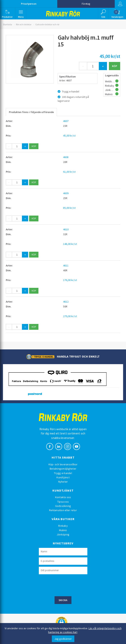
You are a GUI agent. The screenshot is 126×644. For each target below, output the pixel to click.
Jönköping (63, 534)
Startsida (7, 24)
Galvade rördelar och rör (47, 24)
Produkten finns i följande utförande (31, 112)
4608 (66, 157)
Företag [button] (86, 4)
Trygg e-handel (63, 473)
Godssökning (63, 506)
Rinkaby (63, 526)
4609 (66, 193)
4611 (66, 265)
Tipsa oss (63, 502)
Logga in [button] (120, 4)
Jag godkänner (63, 639)
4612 (66, 302)
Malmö (63, 530)
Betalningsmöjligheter (63, 469)
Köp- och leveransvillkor (63, 464)
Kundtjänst (63, 477)
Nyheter (63, 482)
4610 (66, 229)
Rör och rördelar (24, 24)
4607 (66, 121)
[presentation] (68, 585)
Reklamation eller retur (63, 510)
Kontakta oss (63, 497)
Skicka (63, 600)
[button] (7, 14)
